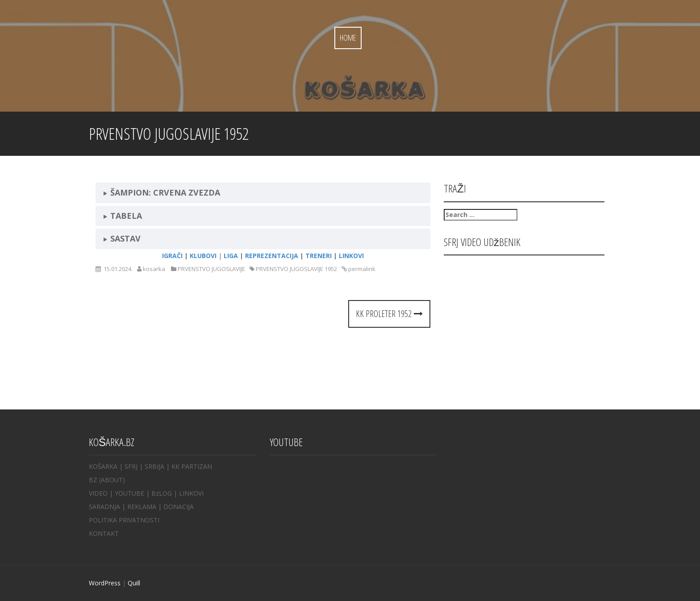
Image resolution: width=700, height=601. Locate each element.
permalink (361, 269)
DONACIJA (179, 507)
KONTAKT (104, 533)
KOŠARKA (103, 466)
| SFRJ (128, 466)
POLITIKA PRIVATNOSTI (124, 520)
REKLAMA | (145, 507)
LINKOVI (191, 493)
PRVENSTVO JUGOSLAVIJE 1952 (296, 269)
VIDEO (98, 493)
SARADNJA (104, 507)
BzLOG (162, 493)
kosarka (154, 269)
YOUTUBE (129, 493)
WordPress (105, 583)
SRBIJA (154, 466)
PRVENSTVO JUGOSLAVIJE (211, 269)
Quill (134, 583)
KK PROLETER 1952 (389, 314)
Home (348, 38)
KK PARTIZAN (192, 466)
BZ (93, 480)
